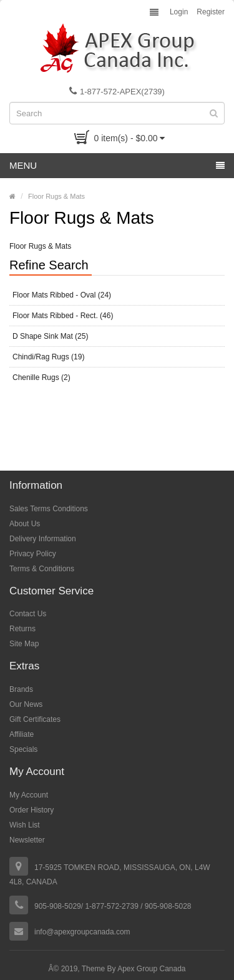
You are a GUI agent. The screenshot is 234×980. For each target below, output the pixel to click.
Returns (22, 629)
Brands (21, 689)
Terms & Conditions (42, 569)
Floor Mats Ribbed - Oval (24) (62, 295)
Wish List (25, 825)
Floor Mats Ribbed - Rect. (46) (63, 316)
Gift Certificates (35, 719)
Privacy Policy (33, 554)
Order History (32, 810)
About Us (25, 524)
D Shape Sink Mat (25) (50, 336)
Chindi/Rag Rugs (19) (48, 357)
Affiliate (22, 734)
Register (211, 12)
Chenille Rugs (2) (41, 377)
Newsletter (27, 840)
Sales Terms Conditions (49, 509)
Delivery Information (43, 539)
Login (179, 12)
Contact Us (28, 614)
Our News (26, 704)
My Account (29, 795)
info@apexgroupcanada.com (82, 932)
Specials (23, 749)
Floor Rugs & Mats (56, 196)
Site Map (24, 644)
